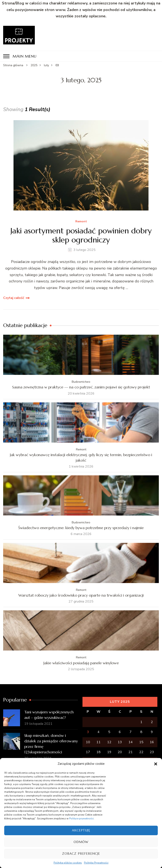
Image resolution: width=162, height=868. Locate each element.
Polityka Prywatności (96, 863)
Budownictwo (81, 382)
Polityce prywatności (81, 818)
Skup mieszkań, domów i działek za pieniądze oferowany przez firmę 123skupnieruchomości (51, 744)
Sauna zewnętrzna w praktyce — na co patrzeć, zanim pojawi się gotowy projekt (81, 387)
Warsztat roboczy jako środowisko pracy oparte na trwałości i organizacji (81, 595)
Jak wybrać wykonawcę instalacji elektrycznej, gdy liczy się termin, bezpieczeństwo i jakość (81, 457)
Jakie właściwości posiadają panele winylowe (81, 663)
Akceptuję (81, 830)
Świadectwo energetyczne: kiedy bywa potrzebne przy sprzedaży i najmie (81, 528)
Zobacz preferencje (81, 854)
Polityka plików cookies (68, 863)
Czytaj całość (14, 298)
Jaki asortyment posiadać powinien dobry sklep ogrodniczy (81, 235)
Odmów (81, 842)
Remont (81, 222)
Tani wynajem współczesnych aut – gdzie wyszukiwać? (49, 715)
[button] (156, 764)
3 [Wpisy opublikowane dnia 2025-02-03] (88, 732)
